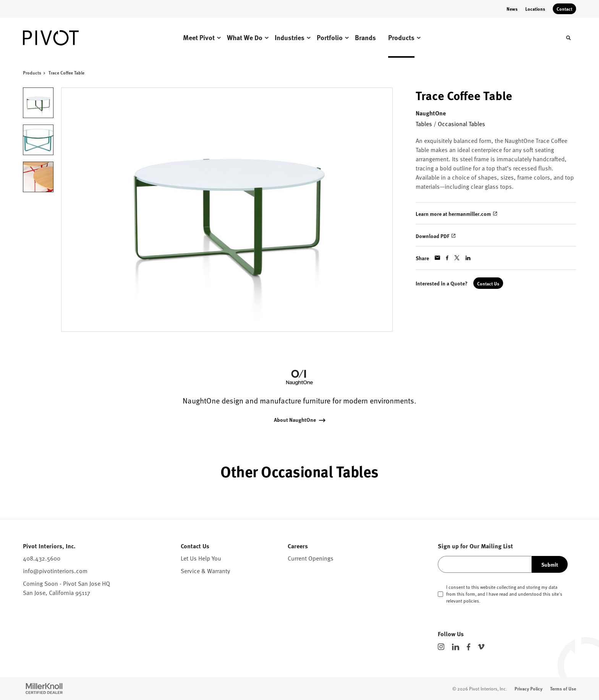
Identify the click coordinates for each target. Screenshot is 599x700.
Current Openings (311, 558)
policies (471, 601)
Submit (550, 564)
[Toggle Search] (568, 38)
